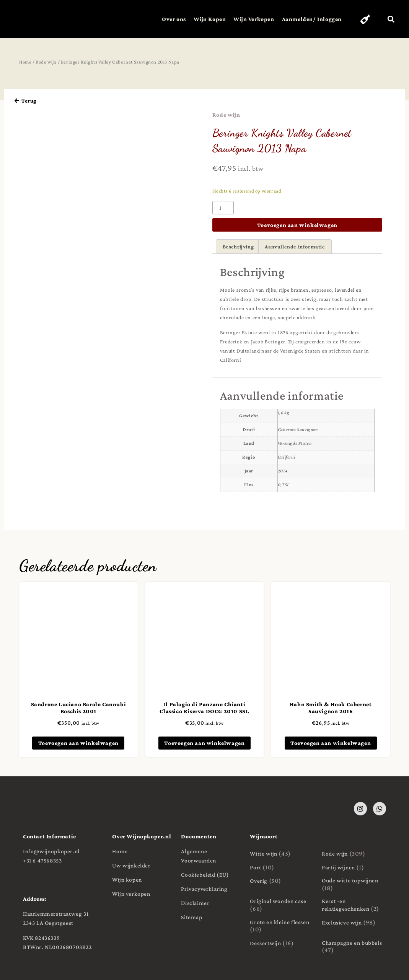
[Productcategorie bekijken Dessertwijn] (282, 943)
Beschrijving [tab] (238, 247)
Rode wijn (46, 62)
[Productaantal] (223, 208)
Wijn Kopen (205, 19)
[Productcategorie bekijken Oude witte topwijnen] (354, 885)
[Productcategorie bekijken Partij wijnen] (354, 867)
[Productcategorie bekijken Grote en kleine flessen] (282, 926)
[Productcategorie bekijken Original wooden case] (282, 905)
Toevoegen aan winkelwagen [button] (78, 743)
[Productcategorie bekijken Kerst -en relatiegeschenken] (354, 905)
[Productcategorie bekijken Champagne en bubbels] (354, 947)
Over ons (170, 19)
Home (25, 62)
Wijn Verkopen (249, 19)
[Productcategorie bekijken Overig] (282, 881)
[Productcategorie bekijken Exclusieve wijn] (354, 923)
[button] (391, 19)
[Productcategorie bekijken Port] (282, 867)
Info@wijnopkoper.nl (51, 851)
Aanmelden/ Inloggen (307, 19)
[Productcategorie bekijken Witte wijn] (282, 854)
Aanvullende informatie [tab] (295, 247)
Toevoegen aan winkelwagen (297, 225)
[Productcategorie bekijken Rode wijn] (354, 854)
